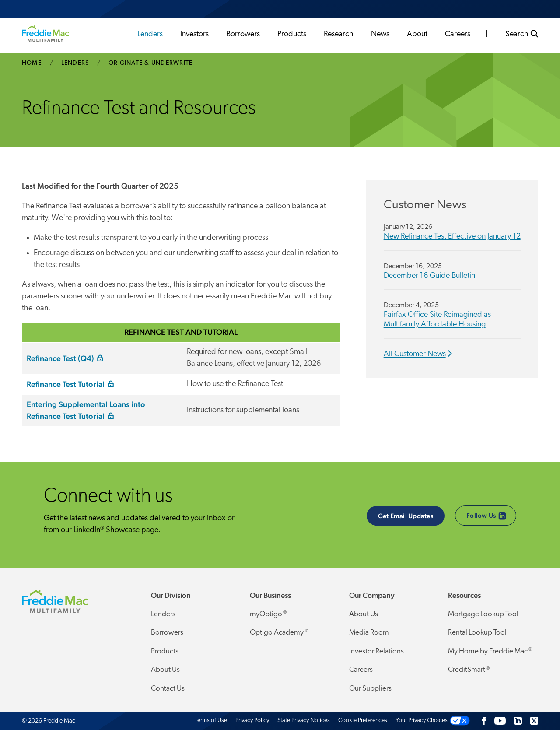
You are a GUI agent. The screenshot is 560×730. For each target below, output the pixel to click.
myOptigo (268, 614)
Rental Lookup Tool (477, 633)
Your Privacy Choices (422, 721)
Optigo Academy (279, 633)
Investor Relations (376, 651)
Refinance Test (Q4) (60, 358)
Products (292, 34)
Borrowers (243, 34)
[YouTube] (500, 721)
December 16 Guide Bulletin (429, 276)
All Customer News (415, 354)
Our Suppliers (370, 689)
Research (339, 34)
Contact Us (168, 689)
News (380, 34)
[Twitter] (534, 721)
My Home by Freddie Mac (490, 651)
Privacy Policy (252, 721)
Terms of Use (211, 721)
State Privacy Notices (304, 721)
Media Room (369, 633)
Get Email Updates (406, 516)
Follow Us (486, 516)
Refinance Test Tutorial (66, 384)
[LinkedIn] (518, 721)
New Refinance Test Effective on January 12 (452, 237)
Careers (458, 34)
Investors (194, 34)
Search (522, 34)
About (417, 34)
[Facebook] (484, 721)
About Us (165, 670)
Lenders (150, 34)
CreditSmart (469, 670)
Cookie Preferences (363, 721)
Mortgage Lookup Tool (483, 614)
